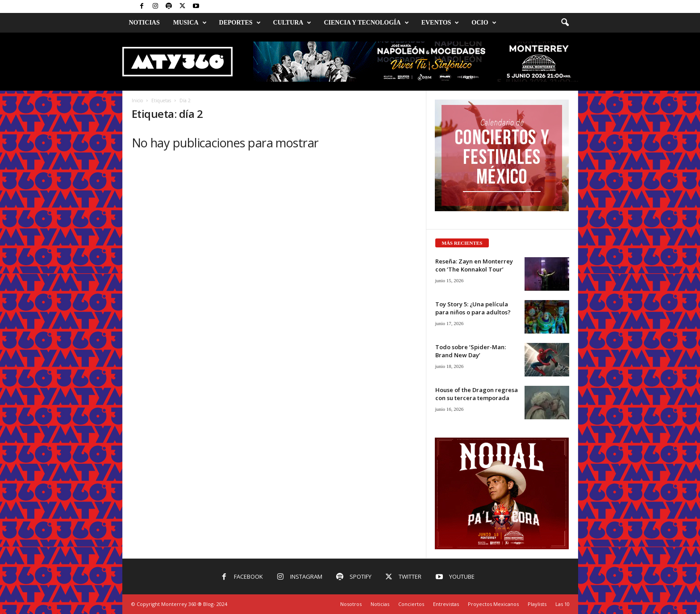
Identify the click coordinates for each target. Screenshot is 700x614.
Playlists (537, 604)
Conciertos (411, 604)
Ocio (484, 23)
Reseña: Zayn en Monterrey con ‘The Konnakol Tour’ (474, 265)
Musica (190, 23)
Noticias (144, 23)
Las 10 (562, 604)
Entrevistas (446, 604)
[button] (565, 23)
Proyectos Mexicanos (493, 604)
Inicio (137, 100)
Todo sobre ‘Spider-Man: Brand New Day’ (471, 351)
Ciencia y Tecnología (366, 23)
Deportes (240, 23)
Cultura (292, 23)
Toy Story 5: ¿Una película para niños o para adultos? (473, 308)
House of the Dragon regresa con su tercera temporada (477, 394)
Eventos (440, 23)
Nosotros (351, 604)
